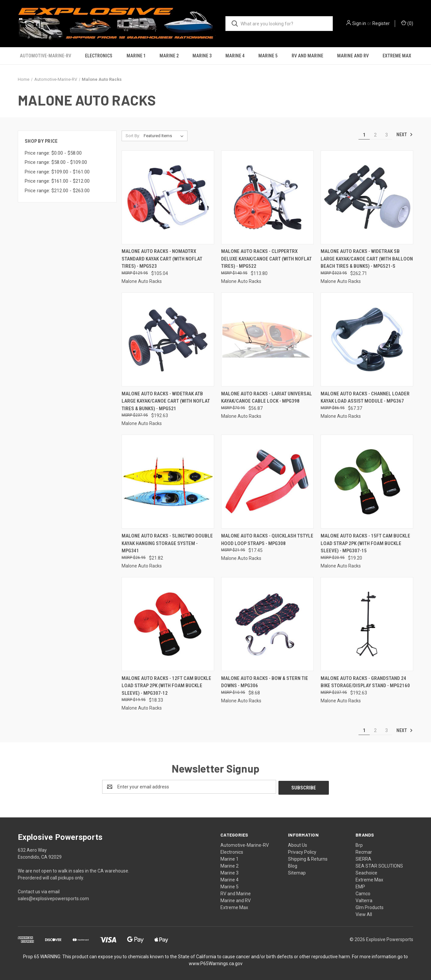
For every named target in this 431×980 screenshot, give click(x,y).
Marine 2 (169, 56)
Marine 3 (202, 56)
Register (381, 23)
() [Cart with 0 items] (407, 23)
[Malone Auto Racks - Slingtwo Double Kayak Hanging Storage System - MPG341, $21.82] (168, 482)
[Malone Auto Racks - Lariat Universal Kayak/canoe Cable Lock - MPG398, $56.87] (267, 339)
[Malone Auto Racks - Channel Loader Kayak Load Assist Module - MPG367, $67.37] (367, 339)
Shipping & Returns (308, 858)
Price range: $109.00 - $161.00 (57, 172)
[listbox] (165, 136)
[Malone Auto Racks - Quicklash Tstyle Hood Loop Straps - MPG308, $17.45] (267, 482)
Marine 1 (136, 56)
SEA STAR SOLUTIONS (379, 865)
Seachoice (366, 872)
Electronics (99, 56)
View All (364, 913)
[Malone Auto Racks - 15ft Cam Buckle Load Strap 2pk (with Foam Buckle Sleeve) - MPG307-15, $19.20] (367, 482)
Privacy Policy (302, 851)
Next (405, 135)
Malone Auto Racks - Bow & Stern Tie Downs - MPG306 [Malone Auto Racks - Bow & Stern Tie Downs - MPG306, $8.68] (265, 682)
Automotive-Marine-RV (45, 56)
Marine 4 (235, 56)
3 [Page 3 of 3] (387, 135)
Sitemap (297, 872)
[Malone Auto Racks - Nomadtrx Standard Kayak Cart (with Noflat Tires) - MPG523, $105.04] (168, 197)
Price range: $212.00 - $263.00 (57, 191)
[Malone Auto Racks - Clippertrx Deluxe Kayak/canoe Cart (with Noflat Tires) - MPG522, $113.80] (267, 197)
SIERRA (363, 858)
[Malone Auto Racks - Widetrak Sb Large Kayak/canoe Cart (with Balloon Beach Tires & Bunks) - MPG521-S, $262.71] (367, 197)
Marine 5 (268, 56)
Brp (359, 844)
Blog (293, 865)
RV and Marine (307, 56)
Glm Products (370, 906)
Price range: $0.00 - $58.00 (53, 153)
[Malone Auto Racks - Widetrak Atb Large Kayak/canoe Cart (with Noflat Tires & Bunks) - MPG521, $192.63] (168, 339)
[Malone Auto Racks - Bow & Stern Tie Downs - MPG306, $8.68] (267, 624)
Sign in (359, 23)
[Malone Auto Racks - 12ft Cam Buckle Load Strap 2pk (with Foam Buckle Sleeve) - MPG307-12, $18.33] (168, 624)
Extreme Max (397, 56)
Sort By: (133, 136)
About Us (298, 844)
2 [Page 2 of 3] (375, 135)
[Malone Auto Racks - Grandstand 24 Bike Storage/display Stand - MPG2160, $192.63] (367, 624)
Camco (363, 893)
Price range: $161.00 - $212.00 (57, 181)
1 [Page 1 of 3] (364, 135)
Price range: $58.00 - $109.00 (56, 162)
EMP (360, 886)
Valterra (364, 900)
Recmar (364, 851)
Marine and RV (353, 56)
